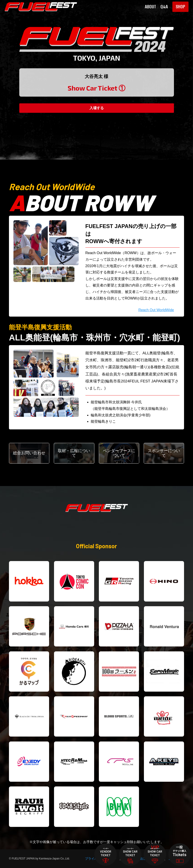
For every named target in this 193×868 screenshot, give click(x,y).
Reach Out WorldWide (156, 310)
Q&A (164, 7)
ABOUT (150, 7)
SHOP (180, 7)
